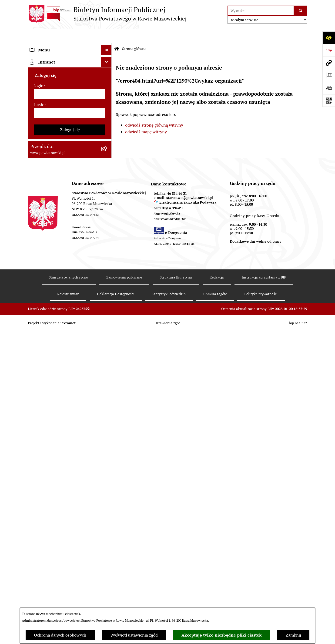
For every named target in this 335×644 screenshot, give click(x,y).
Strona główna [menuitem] (44, 46)
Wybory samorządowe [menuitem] (50, 357)
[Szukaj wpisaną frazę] (301, 11)
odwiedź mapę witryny (146, 118)
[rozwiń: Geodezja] (107, 252)
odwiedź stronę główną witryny (154, 111)
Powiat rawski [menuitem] (43, 87)
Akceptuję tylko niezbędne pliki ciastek (222, 635)
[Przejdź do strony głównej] (107, 14)
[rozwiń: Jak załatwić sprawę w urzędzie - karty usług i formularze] (107, 171)
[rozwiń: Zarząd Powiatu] (107, 108)
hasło (39, 422)
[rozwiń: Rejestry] (107, 367)
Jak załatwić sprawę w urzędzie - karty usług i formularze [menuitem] (65, 174)
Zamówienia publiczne (124, 595)
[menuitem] (70, 60)
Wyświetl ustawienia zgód (134, 635)
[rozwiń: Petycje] (107, 305)
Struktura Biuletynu (176, 595)
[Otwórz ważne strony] (329, 75)
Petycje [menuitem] (37, 304)
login (39, 403)
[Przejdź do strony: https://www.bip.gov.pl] (329, 50)
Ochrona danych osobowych (60, 635)
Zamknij (293, 635)
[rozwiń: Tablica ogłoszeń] (107, 187)
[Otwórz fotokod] (329, 101)
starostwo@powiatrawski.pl (190, 515)
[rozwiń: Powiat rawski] (107, 87)
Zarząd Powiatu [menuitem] (44, 108)
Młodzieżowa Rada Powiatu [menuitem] (55, 118)
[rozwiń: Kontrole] (107, 346)
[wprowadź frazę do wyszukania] (261, 11)
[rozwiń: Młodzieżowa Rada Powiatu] (107, 118)
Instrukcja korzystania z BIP (264, 595)
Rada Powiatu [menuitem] (42, 97)
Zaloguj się (70, 447)
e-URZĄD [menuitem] (39, 139)
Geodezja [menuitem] (39, 252)
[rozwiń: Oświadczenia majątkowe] (107, 160)
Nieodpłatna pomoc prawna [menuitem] (56, 294)
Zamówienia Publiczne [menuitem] (51, 198)
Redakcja (217, 595)
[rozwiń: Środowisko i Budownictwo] (107, 263)
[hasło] (70, 430)
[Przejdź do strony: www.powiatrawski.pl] (329, 63)
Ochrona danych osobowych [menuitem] (56, 336)
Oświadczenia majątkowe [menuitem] (53, 160)
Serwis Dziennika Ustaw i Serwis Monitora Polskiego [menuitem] (60, 238)
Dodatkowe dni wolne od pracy (256, 559)
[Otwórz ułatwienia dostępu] (329, 38)
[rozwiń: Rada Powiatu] (107, 97)
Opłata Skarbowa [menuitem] (46, 208)
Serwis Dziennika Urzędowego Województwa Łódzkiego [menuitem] (58, 222)
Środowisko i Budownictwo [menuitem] (55, 263)
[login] (70, 411)
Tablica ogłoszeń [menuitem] (45, 187)
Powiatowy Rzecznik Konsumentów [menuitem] (63, 315)
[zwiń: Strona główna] (107, 47)
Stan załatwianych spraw (69, 595)
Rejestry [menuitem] (38, 367)
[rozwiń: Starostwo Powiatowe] (107, 129)
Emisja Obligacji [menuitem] (45, 273)
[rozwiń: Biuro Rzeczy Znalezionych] (107, 284)
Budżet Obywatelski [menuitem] (48, 149)
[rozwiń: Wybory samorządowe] (107, 357)
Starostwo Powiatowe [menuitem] (50, 129)
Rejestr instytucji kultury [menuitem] (53, 325)
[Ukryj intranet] (106, 379)
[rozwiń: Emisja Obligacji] (107, 273)
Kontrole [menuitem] (38, 346)
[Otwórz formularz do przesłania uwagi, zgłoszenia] (329, 88)
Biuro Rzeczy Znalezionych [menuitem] (55, 283)
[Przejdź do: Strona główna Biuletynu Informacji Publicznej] (117, 35)
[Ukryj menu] (106, 36)
